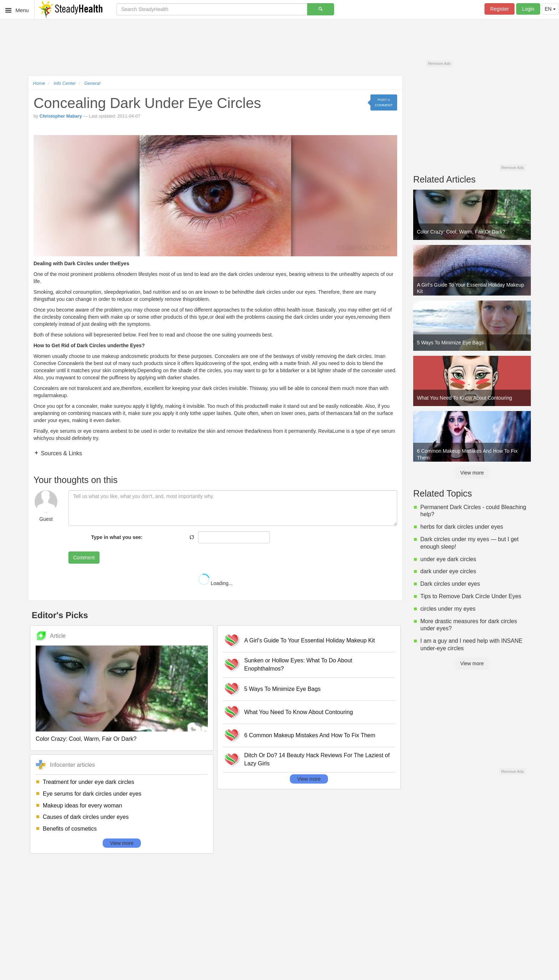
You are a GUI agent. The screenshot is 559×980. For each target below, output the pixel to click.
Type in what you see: (117, 537)
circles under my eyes (448, 609)
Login (528, 9)
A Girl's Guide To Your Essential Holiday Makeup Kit (310, 640)
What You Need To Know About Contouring (299, 712)
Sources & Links (61, 453)
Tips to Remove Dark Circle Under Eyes (471, 596)
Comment (84, 558)
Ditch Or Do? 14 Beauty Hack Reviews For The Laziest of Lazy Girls (317, 759)
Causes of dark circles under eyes (86, 817)
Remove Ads (439, 63)
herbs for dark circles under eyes (462, 527)
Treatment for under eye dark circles (88, 782)
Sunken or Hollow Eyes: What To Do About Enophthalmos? (298, 665)
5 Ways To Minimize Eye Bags (282, 689)
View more (122, 843)
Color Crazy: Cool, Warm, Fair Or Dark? (86, 739)
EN (550, 9)
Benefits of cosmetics (70, 829)
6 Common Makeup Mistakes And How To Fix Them (310, 735)
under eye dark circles (448, 559)
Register (499, 9)
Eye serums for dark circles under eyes (92, 794)
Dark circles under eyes (450, 584)
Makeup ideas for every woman (82, 805)
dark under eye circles (448, 571)
